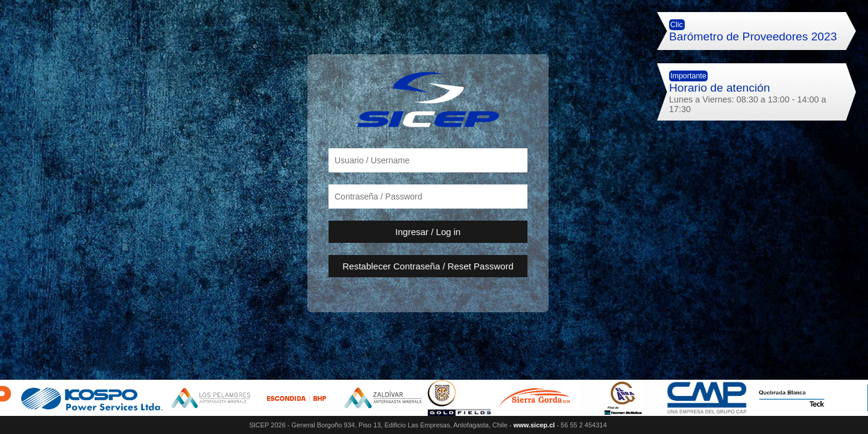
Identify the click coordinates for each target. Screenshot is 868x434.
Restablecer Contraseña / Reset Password (428, 266)
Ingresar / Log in (428, 232)
